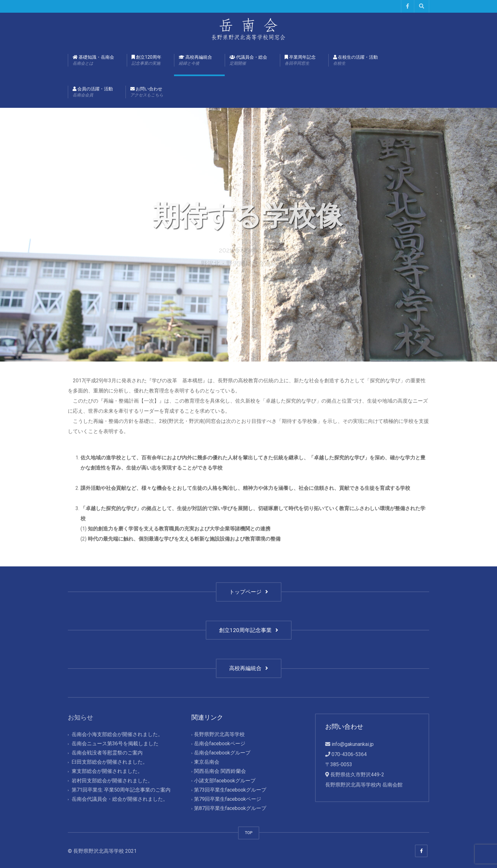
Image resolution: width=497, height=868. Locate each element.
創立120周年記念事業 (249, 630)
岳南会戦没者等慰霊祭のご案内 (107, 753)
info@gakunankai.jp (353, 744)
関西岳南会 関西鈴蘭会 (220, 771)
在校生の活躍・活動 (355, 61)
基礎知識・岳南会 (93, 61)
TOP (249, 833)
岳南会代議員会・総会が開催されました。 (120, 799)
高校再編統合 (195, 61)
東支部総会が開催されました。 (107, 771)
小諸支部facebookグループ (225, 781)
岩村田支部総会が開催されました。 (112, 781)
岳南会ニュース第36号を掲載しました (115, 744)
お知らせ (81, 717)
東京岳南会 (207, 762)
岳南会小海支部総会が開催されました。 (117, 734)
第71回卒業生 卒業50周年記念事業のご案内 (121, 790)
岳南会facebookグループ (222, 753)
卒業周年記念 (300, 61)
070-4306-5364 (349, 754)
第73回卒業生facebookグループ (230, 790)
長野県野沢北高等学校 (219, 734)
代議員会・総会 (248, 61)
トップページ (249, 592)
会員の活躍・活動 (93, 92)
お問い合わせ (147, 92)
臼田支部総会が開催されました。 (110, 762)
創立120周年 (146, 61)
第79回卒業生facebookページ (228, 799)
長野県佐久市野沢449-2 (357, 775)
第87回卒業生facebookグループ (230, 808)
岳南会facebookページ (220, 744)
